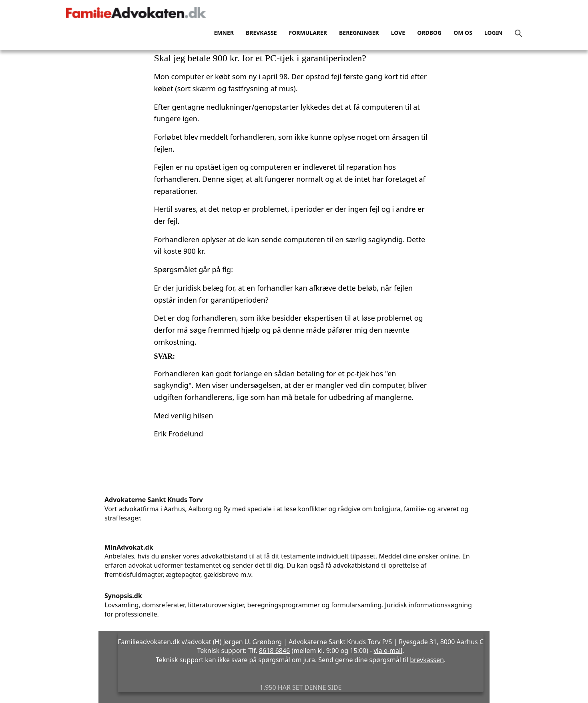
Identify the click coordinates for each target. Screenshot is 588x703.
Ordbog (429, 33)
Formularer (308, 33)
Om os (463, 33)
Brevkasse (261, 33)
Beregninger (359, 33)
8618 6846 (274, 651)
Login (494, 33)
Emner (224, 33)
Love (398, 33)
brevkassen (427, 660)
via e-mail (388, 651)
